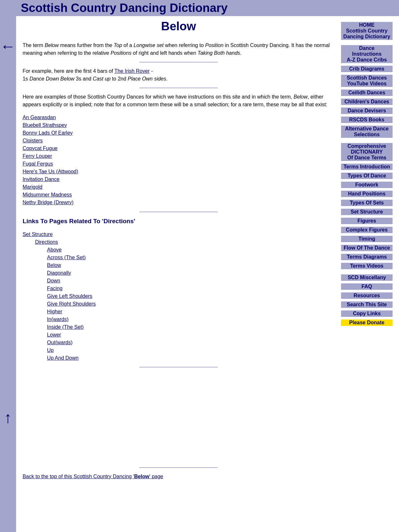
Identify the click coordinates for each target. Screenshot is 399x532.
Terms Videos (367, 266)
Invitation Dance (41, 179)
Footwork (367, 185)
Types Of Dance (367, 176)
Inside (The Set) (65, 327)
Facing (55, 288)
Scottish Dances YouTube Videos (367, 81)
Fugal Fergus (38, 164)
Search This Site (367, 304)
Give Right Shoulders (71, 304)
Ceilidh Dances (367, 93)
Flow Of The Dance (367, 248)
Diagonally (59, 273)
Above (54, 250)
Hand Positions (367, 194)
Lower (54, 335)
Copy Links (367, 313)
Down (54, 281)
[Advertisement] (179, 417)
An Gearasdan (39, 117)
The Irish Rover (132, 71)
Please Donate (367, 323)
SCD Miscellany (367, 277)
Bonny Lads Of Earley (48, 133)
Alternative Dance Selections (367, 132)
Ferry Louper (37, 156)
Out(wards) (60, 342)
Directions (47, 242)
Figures (367, 221)
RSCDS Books (367, 120)
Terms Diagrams (367, 257)
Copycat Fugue (40, 148)
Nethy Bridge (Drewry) (48, 202)
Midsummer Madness (47, 195)
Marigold (32, 187)
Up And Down (63, 358)
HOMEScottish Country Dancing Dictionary (367, 31)
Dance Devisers (367, 111)
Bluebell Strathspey (45, 125)
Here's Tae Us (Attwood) (50, 171)
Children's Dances (367, 102)
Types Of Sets (367, 203)
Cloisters (33, 141)
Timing (367, 239)
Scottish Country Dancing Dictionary (124, 8)
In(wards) (58, 319)
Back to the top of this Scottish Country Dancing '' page (93, 476)
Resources (367, 295)
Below (54, 265)
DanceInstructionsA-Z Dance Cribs (367, 54)
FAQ (367, 286)
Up (50, 350)
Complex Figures (367, 230)
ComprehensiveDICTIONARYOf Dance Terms (367, 152)
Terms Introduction (367, 167)
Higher (55, 312)
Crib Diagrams (367, 69)
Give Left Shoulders (70, 296)
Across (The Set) (66, 257)
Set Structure (38, 234)
